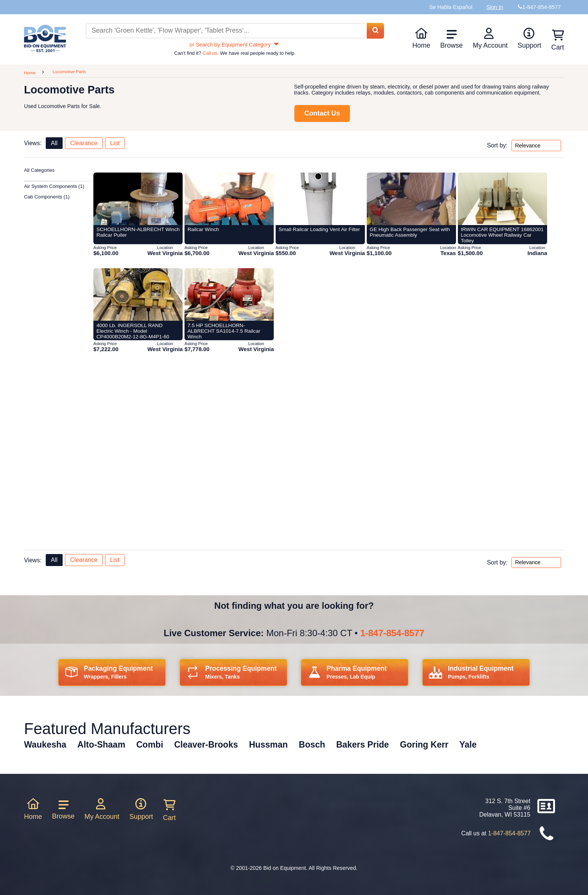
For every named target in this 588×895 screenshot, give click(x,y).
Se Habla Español (451, 7)
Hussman (268, 745)
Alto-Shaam (101, 745)
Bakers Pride (363, 745)
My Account (490, 38)
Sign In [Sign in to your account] (495, 7)
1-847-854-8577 (392, 633)
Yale (468, 745)
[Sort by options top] (536, 146)
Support (529, 38)
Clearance (84, 143)
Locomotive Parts (69, 72)
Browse (451, 39)
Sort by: (497, 145)
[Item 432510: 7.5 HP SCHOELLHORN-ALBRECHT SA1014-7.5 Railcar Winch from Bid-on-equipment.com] (229, 294)
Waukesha (45, 745)
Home (421, 38)
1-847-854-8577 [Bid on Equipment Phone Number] (541, 7)
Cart (169, 810)
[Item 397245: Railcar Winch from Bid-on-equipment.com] (229, 199)
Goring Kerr (424, 745)
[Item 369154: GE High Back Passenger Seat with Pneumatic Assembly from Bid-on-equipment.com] (411, 199)
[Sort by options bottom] (536, 563)
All (54, 143)
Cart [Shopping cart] (558, 40)
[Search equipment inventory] (225, 31)
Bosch (312, 745)
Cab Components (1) (47, 197)
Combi (150, 745)
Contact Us (322, 113)
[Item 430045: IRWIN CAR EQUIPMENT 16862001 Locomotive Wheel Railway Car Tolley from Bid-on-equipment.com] (502, 199)
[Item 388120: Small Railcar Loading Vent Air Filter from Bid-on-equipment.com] (320, 199)
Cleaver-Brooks (206, 745)
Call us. (211, 53)
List (115, 143)
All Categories (39, 170)
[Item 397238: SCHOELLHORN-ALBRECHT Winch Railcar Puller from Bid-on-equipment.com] (138, 199)
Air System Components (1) (54, 186)
